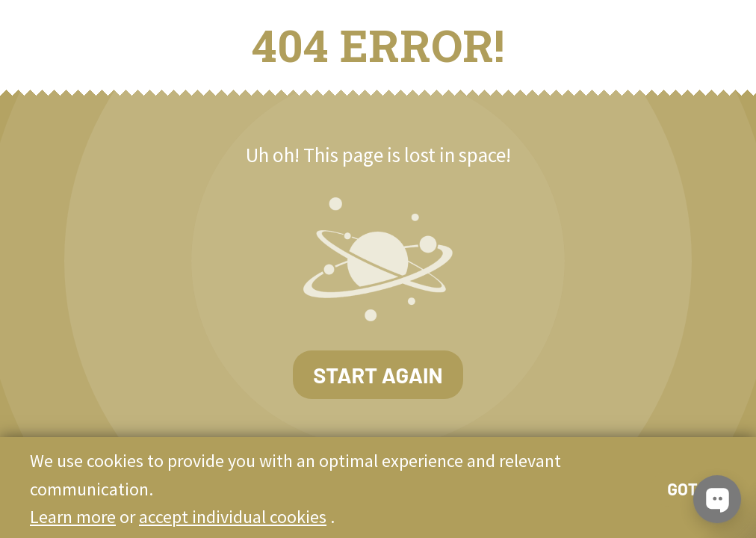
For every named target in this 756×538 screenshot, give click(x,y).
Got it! (694, 489)
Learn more (73, 517)
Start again (378, 375)
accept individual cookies (233, 517)
